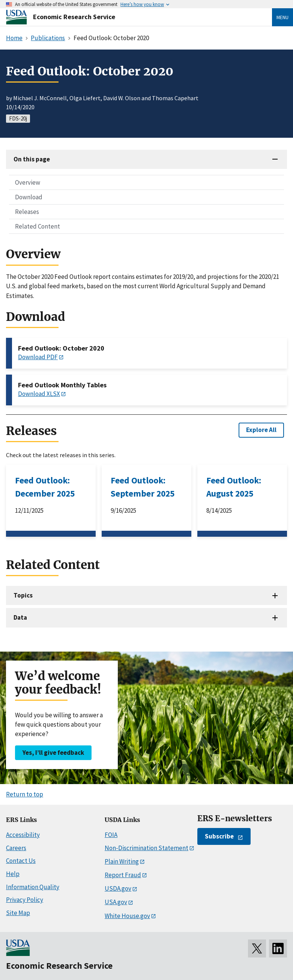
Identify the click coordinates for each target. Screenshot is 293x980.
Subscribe (219, 836)
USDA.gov (118, 888)
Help (13, 874)
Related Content (38, 226)
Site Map (18, 913)
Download (29, 197)
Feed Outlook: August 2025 (234, 487)
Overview (28, 182)
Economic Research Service (74, 17)
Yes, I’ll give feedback (53, 753)
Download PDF (38, 357)
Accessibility (23, 835)
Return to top (25, 794)
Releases (27, 212)
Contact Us (21, 861)
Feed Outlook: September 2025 (143, 487)
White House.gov (127, 916)
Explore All (261, 430)
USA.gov (116, 902)
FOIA (111, 835)
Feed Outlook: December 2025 (45, 487)
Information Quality (33, 887)
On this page (32, 159)
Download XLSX (39, 394)
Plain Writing (122, 861)
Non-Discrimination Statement (146, 848)
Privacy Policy (25, 900)
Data (20, 617)
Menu (282, 17)
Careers (16, 848)
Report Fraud (123, 875)
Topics (23, 595)
